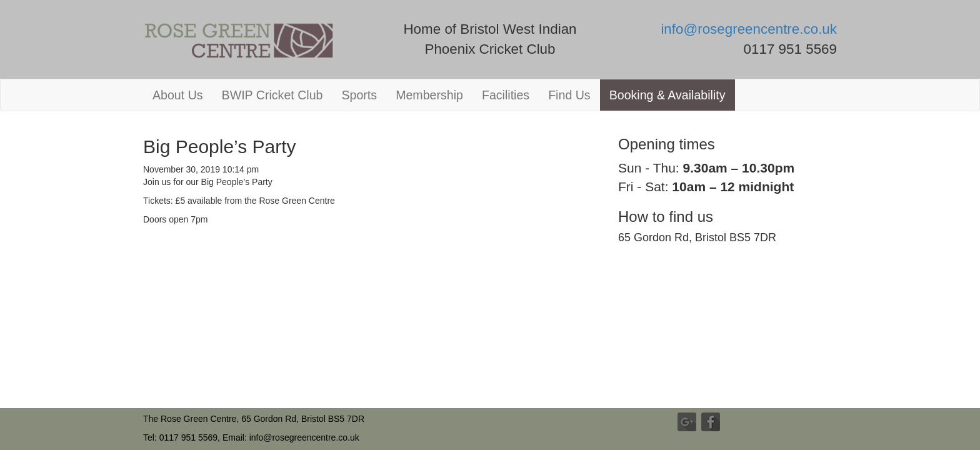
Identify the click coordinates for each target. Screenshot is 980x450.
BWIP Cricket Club (272, 95)
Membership (429, 95)
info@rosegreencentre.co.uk (749, 29)
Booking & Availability (667, 95)
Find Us (569, 95)
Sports (359, 95)
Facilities (506, 95)
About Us (178, 95)
